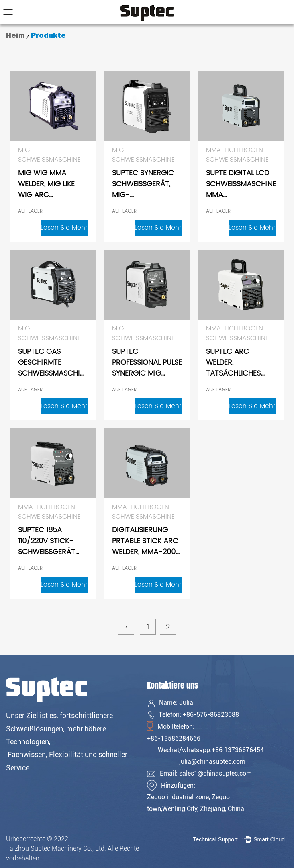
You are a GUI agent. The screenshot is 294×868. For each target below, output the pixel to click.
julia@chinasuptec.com (212, 762)
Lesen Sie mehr (64, 228)
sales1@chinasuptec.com (215, 773)
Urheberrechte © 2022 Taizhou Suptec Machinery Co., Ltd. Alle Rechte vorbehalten (72, 849)
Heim (15, 35)
